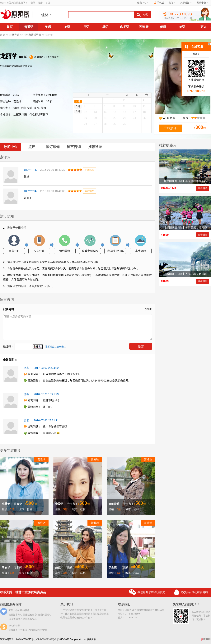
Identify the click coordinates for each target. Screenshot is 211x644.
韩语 (105, 27)
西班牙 (144, 27)
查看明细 (203, 188)
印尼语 (125, 27)
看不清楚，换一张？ (56, 347)
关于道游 (186, 3)
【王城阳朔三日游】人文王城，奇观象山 (185, 274)
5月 (78, 106)
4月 (78, 101)
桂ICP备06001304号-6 (45, 639)
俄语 (163, 27)
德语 (182, 27)
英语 (67, 27)
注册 (40, 3)
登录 (33, 3)
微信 (172, 3)
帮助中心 (203, 3)
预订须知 (53, 147)
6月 (78, 111)
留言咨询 (74, 147)
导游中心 (11, 147)
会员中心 (143, 3)
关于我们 (67, 604)
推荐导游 (95, 147)
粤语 (48, 27)
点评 (32, 147)
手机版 (159, 3)
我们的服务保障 (11, 604)
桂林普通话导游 (32, 35)
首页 (48, 3)
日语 (86, 27)
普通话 (29, 27)
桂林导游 (14, 35)
